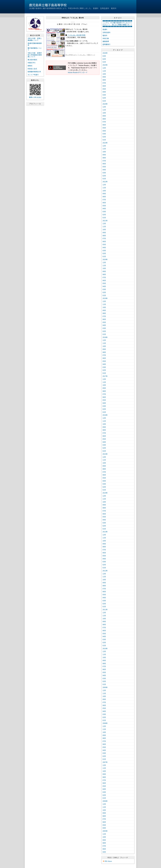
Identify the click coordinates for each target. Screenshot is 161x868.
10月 (104, 74)
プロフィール (35, 104)
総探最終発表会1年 (34, 72)
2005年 (105, 831)
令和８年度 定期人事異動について (35, 39)
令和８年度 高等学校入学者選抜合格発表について (35, 55)
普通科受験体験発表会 (35, 44)
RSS (106, 861)
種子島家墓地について (35, 49)
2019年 (105, 298)
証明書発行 (106, 44)
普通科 (105, 29)
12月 (104, 68)
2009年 (105, 687)
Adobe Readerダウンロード (78, 72)
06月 (104, 86)
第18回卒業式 (32, 60)
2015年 (105, 454)
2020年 (105, 259)
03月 (104, 56)
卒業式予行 (32, 63)
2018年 (105, 337)
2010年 (105, 648)
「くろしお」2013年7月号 (76, 35)
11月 (104, 71)
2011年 (105, 609)
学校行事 (106, 38)
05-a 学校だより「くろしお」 (76, 55)
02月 (104, 59)
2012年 (105, 571)
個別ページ (91, 55)
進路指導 (106, 41)
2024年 (105, 104)
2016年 (105, 415)
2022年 (105, 182)
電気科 (105, 35)
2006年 (105, 801)
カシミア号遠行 (33, 75)
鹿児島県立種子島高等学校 (48, 5)
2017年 (105, 376)
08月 (104, 80)
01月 (104, 62)
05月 (104, 89)
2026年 (105, 53)
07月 (104, 83)
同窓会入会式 (32, 69)
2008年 (105, 723)
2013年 (105, 532)
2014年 (105, 493)
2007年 (105, 762)
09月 (104, 77)
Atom (110, 861)
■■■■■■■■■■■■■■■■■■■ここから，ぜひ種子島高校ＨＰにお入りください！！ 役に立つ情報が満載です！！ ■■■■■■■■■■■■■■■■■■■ (118, 24)
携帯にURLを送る (35, 97)
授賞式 (30, 66)
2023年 (105, 143)
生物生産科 (106, 32)
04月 (104, 92)
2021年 (105, 221)
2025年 (105, 65)
